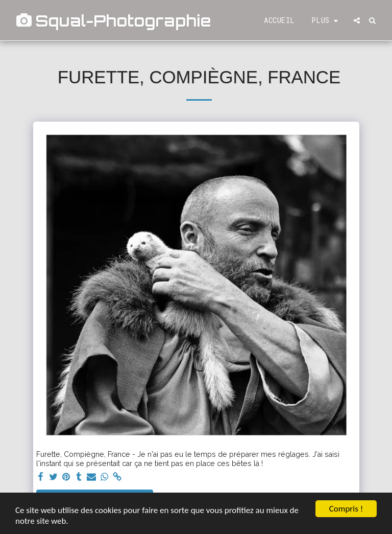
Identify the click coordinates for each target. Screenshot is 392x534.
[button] (357, 20)
